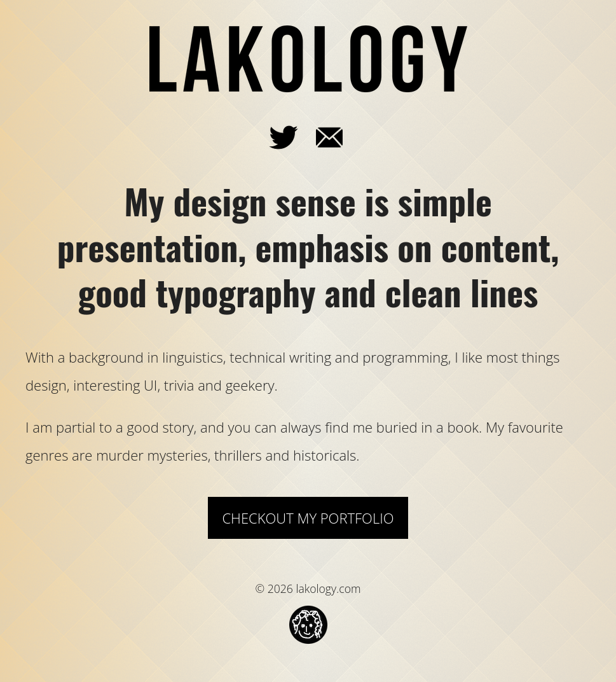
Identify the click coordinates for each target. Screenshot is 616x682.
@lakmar (303, 132)
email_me (349, 132)
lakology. (308, 59)
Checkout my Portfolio (308, 518)
